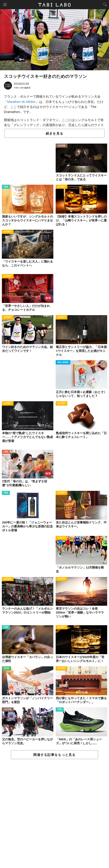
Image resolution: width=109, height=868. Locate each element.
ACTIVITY (62, 187)
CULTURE (62, 146)
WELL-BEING (63, 363)
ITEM (6, 187)
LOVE (6, 452)
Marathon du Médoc (22, 102)
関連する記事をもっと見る (54, 755)
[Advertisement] (54, 814)
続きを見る (54, 133)
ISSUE (6, 669)
